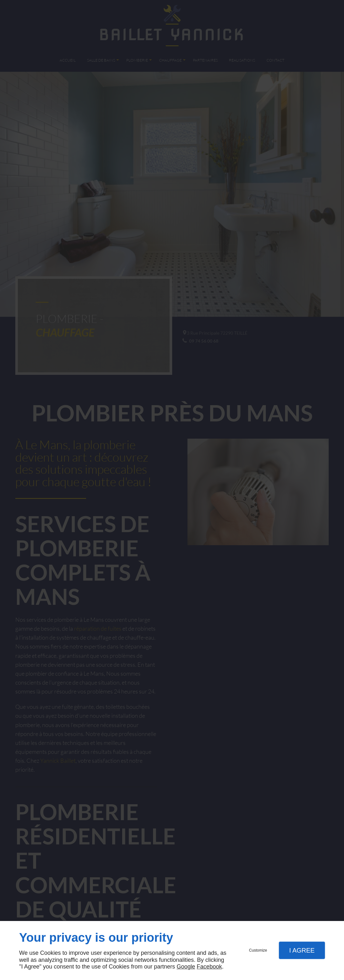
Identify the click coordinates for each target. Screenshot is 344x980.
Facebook (209, 967)
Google (186, 967)
